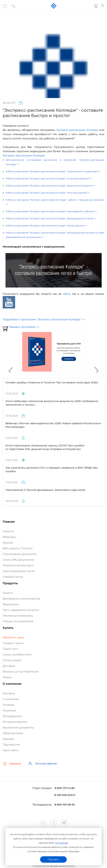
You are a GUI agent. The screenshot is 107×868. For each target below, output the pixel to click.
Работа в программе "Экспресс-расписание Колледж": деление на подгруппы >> (51, 186)
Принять (53, 859)
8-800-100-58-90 (65, 805)
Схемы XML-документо (18, 560)
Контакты (9, 693)
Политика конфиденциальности (53, 866)
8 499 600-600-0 (65, 795)
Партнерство (11, 745)
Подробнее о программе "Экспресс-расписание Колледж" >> (44, 319)
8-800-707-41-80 (65, 788)
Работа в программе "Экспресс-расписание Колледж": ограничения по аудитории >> (53, 171)
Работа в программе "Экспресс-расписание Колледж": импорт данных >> (46, 226)
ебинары (9, 537)
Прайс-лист (10, 649)
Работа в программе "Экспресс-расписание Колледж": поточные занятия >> (48, 193)
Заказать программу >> (24, 327)
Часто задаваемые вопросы (21, 610)
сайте (66, 294)
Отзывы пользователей (18, 621)
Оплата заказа (12, 660)
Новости (8, 531)
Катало (8, 593)
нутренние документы (18, 728)
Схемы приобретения (17, 655)
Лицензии (9, 710)
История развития (15, 722)
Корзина (12, 764)
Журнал (8, 543)
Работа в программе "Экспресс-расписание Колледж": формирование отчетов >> (51, 219)
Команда (8, 705)
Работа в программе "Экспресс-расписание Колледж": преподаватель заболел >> (51, 211)
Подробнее (61, 843)
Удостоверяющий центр (19, 571)
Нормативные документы (20, 554)
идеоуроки (11, 604)
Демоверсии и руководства (21, 599)
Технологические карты (18, 565)
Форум (7, 677)
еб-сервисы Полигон (18, 548)
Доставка (9, 666)
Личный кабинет (43, 764)
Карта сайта (11, 750)
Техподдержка (12, 716)
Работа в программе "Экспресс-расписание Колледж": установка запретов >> (49, 179)
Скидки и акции (13, 643)
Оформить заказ (13, 638)
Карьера (8, 739)
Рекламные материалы (18, 616)
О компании (11, 699)
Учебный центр (13, 577)
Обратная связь (13, 733)
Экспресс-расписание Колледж (77, 130)
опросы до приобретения (21, 672)
